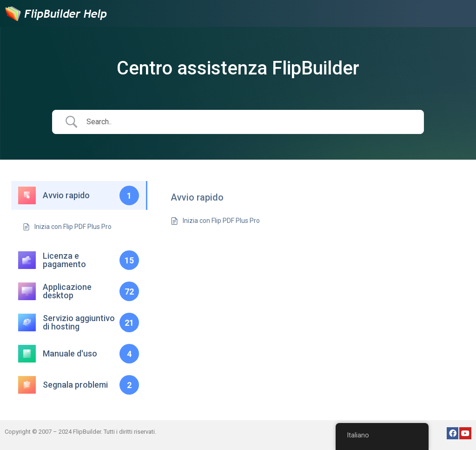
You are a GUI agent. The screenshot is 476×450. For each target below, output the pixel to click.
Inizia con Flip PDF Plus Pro (221, 221)
